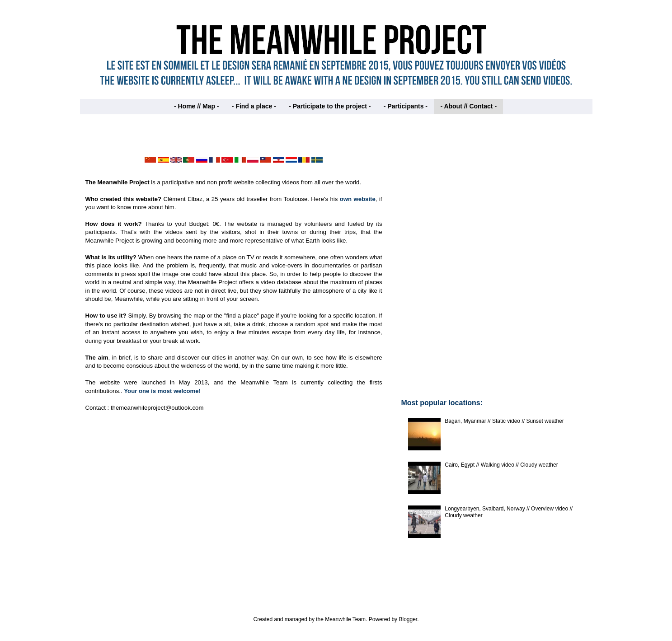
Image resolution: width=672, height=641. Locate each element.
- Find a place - (254, 106)
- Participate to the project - (330, 106)
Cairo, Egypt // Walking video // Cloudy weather (501, 465)
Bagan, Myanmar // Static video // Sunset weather (504, 421)
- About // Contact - (468, 106)
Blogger (408, 619)
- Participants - (406, 106)
